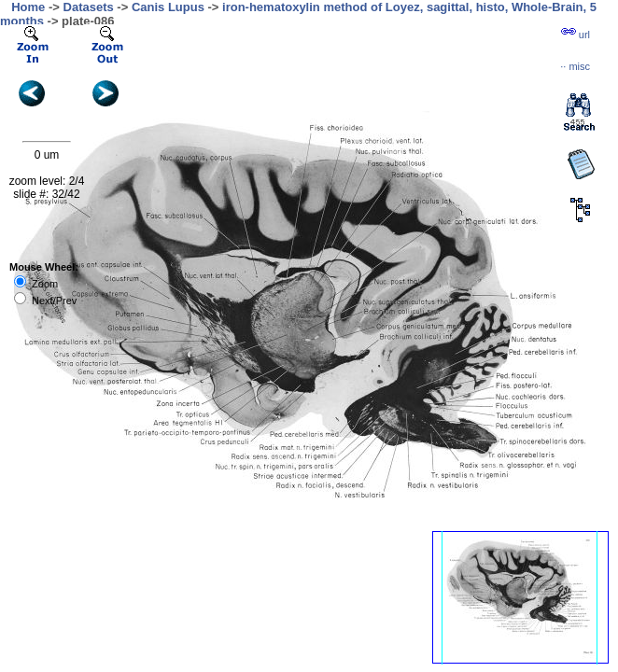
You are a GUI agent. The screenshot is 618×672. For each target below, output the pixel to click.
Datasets (89, 7)
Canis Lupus (168, 7)
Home (28, 7)
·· (575, 66)
